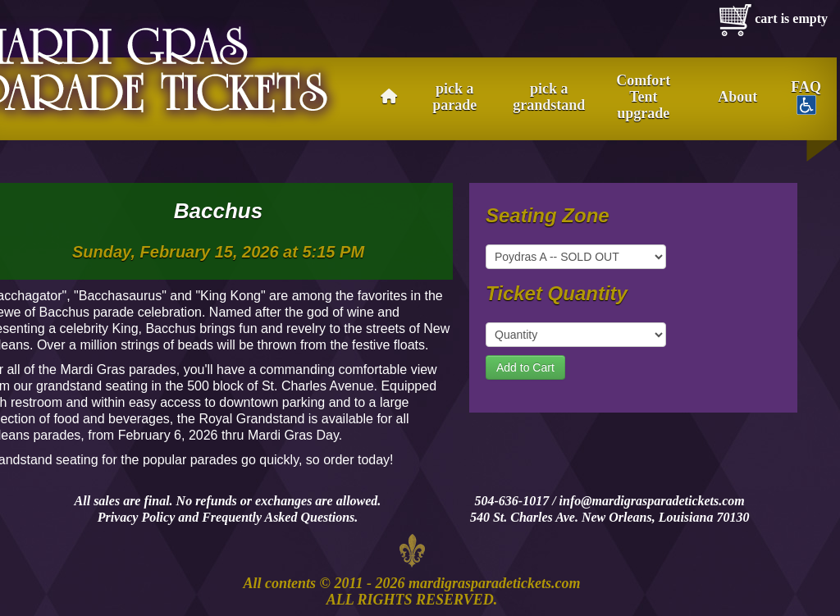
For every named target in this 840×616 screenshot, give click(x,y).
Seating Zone (548, 216)
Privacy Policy (137, 517)
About (737, 97)
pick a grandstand (549, 97)
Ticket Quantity (557, 294)
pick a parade (454, 97)
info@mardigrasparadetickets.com (652, 501)
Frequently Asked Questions (278, 517)
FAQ (806, 97)
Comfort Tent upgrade (643, 97)
